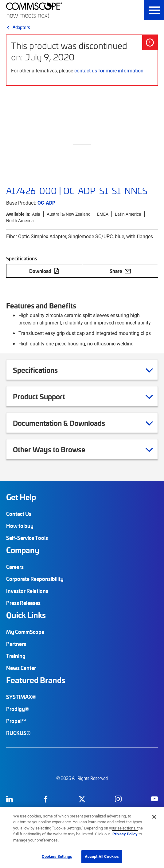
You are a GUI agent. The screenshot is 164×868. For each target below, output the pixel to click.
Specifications (43, 370)
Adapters (21, 27)
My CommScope (25, 632)
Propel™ (16, 721)
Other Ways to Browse (57, 449)
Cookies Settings (57, 856)
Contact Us (19, 514)
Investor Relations (27, 591)
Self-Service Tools (27, 538)
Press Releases (23, 603)
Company (23, 550)
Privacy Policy (125, 834)
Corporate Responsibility (35, 579)
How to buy (20, 526)
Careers (15, 567)
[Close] (154, 817)
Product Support (47, 396)
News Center (21, 668)
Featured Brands (36, 680)
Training (16, 656)
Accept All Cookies (102, 856)
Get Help (21, 497)
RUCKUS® (18, 733)
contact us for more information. (109, 70)
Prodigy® (18, 709)
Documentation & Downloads (67, 423)
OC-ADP (46, 203)
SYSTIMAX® (21, 697)
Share (120, 271)
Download (44, 271)
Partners (16, 644)
